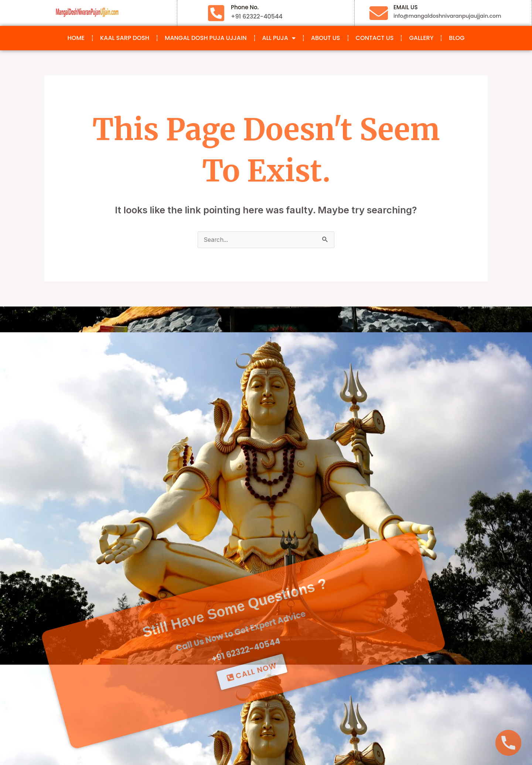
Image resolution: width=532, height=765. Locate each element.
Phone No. (245, 7)
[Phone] (508, 743)
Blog (457, 38)
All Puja (279, 38)
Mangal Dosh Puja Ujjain (206, 38)
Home (76, 38)
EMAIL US (405, 7)
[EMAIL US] (379, 13)
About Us (326, 38)
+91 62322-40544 (203, 599)
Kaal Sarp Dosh (125, 38)
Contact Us (375, 38)
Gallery (421, 38)
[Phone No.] (216, 13)
